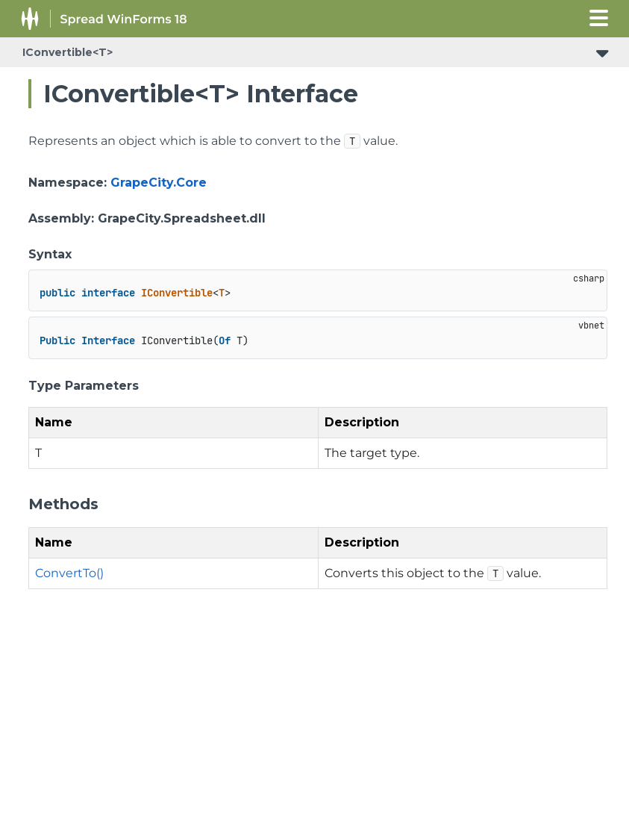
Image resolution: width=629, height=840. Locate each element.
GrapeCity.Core (159, 183)
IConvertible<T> (68, 52)
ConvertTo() (69, 573)
